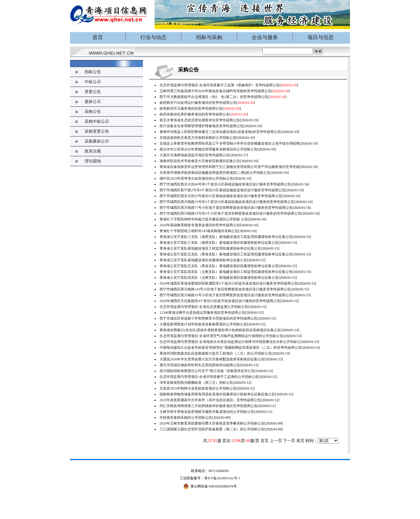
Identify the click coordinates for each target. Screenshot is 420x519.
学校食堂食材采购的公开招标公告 (186, 418)
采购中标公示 (97, 121)
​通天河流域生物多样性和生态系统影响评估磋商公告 (200, 365)
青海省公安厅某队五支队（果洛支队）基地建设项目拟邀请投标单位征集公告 (219, 266)
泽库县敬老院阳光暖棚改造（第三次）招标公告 (196, 383)
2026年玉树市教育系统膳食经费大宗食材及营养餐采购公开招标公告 (212, 423)
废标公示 (93, 102)
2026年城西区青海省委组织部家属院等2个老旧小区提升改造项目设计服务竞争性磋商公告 (229, 283)
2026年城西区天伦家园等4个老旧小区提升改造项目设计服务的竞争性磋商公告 (220, 301)
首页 (98, 37)
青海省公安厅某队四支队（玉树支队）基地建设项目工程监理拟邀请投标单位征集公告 (226, 272)
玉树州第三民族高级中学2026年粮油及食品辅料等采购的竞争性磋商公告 (216, 91)
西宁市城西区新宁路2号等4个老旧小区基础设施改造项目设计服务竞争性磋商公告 (223, 190)
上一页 (276, 441)
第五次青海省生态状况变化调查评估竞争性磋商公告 (200, 120)
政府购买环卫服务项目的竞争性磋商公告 (191, 108)
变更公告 (93, 92)
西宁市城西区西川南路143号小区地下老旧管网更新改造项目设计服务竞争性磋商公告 (225, 289)
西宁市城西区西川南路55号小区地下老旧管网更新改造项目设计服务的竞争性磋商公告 (226, 295)
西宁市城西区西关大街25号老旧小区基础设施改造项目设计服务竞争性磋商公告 (221, 196)
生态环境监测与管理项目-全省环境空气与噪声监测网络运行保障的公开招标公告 (221, 336)
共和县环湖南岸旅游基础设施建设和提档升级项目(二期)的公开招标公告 (215, 173)
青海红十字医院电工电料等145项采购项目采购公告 (199, 231)
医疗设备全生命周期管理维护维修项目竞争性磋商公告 (202, 126)
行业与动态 (153, 37)
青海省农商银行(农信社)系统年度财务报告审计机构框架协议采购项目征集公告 (220, 330)
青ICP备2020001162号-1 (222, 478)
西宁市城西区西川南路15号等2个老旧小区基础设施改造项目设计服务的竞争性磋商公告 (227, 202)
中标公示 (93, 82)
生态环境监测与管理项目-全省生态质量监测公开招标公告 (204, 307)
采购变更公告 (97, 131)
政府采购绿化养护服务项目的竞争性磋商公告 (195, 114)
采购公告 (93, 112)
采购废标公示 (97, 141)
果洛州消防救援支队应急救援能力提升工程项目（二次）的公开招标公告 (216, 353)
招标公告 (93, 72)
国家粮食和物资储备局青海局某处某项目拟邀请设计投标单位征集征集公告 (217, 394)
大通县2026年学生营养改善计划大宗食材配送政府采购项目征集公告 (212, 359)
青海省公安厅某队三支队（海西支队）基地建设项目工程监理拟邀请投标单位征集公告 (226, 237)
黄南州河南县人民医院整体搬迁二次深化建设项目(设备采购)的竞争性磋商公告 (220, 132)
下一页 (289, 441)
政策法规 (93, 151)
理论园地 (93, 161)
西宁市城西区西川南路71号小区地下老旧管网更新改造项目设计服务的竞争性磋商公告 (226, 208)
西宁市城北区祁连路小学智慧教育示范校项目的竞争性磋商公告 (209, 318)
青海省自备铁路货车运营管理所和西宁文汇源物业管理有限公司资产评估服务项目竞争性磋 (230, 167)
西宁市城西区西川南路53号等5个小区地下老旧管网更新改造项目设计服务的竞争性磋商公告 (230, 213)
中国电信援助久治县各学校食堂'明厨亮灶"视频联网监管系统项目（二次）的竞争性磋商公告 (231, 348)
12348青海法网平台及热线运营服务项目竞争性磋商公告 (202, 313)
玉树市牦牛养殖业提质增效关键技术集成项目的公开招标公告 (207, 412)
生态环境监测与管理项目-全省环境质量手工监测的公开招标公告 (209, 377)
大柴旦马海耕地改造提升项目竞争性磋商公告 (195, 155)
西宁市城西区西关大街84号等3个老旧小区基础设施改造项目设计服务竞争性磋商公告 (225, 184)
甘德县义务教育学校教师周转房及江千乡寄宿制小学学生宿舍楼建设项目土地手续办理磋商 (230, 143)
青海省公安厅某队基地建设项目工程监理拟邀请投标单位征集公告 (210, 248)
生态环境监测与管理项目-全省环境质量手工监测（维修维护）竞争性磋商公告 (220, 85)
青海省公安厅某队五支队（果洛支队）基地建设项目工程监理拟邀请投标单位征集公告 (226, 254)
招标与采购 (209, 37)
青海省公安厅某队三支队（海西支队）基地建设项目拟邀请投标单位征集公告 (219, 243)
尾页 (300, 441)
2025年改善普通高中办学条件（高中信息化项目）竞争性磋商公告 (210, 400)
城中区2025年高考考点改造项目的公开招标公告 (196, 178)
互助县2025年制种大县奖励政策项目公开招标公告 (198, 388)
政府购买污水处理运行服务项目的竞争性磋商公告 (198, 103)
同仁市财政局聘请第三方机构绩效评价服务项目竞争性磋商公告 (209, 406)
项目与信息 (321, 37)
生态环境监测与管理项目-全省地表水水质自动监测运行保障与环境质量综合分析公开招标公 (230, 342)
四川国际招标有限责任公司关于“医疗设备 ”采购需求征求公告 (207, 371)
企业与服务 (265, 37)
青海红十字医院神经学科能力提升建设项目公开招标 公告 (204, 219)
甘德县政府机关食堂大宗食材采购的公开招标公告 (198, 138)
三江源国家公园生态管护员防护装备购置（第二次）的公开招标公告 (212, 429)
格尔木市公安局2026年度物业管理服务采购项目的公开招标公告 (209, 149)
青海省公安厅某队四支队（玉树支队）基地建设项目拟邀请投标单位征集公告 (219, 278)
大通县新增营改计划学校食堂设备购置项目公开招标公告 (203, 324)
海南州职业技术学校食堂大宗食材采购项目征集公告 (200, 161)
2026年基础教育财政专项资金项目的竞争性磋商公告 (200, 225)
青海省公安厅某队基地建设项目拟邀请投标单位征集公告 (203, 260)
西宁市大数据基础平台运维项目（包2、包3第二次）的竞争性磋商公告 (214, 97)
